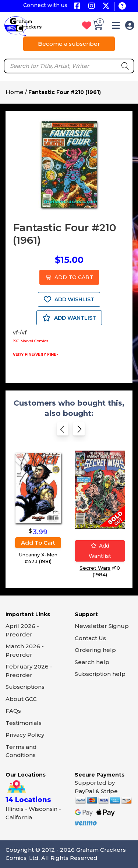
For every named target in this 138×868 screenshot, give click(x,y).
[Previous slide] (63, 431)
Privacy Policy (25, 735)
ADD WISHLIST (69, 299)
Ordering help (95, 650)
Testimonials (24, 723)
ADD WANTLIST (69, 318)
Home (15, 92)
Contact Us (90, 638)
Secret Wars (95, 568)
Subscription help (100, 674)
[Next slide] (79, 431)
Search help (92, 662)
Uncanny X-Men (38, 555)
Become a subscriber (69, 44)
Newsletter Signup (102, 626)
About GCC (21, 699)
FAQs (13, 711)
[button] (116, 27)
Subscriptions (25, 687)
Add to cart (38, 543)
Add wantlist (100, 551)
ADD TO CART (69, 277)
